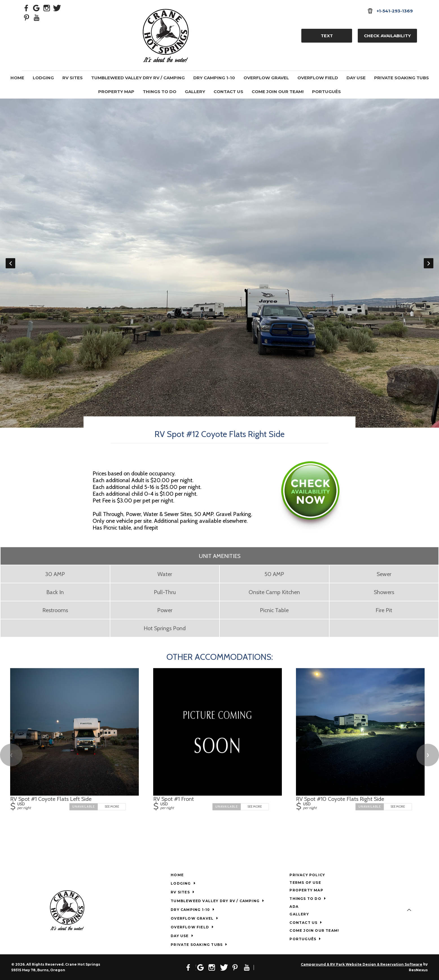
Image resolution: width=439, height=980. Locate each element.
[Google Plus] (37, 8)
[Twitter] (57, 8)
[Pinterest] (27, 17)
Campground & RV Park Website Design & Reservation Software (362, 964)
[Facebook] (27, 8)
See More (112, 807)
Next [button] (429, 263)
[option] (219, 263)
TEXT (327, 36)
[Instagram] (47, 8)
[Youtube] (37, 17)
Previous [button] (10, 263)
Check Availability (387, 36)
